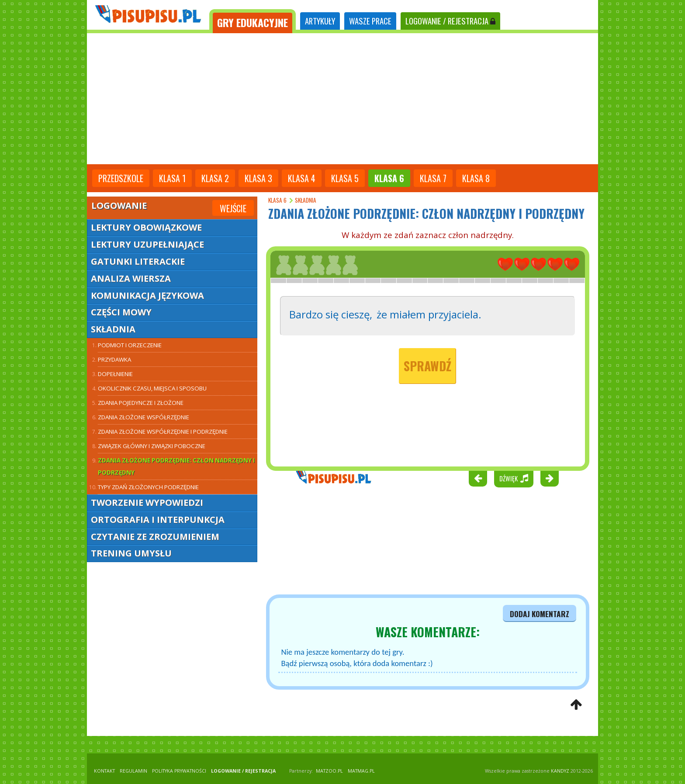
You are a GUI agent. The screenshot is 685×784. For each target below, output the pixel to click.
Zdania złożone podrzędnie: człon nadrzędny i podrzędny (176, 466)
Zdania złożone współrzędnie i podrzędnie (163, 432)
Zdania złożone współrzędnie (144, 417)
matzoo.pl (329, 771)
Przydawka (114, 359)
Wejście (233, 208)
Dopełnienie (115, 374)
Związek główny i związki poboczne (152, 446)
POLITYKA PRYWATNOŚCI (179, 771)
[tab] (253, 21)
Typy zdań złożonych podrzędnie (148, 487)
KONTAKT (104, 771)
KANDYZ (560, 771)
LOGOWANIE (450, 21)
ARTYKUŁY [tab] (320, 21)
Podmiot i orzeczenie (130, 345)
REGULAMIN (133, 771)
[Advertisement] (342, 99)
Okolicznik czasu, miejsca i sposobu (152, 388)
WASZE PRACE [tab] (370, 21)
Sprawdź (427, 366)
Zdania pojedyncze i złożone (141, 403)
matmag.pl (361, 771)
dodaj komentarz (540, 614)
